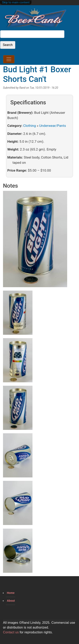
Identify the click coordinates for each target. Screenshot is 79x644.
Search (8, 45)
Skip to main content (16, 2)
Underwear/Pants (52, 126)
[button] (35, 240)
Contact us (11, 632)
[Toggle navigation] (9, 59)
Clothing (30, 126)
